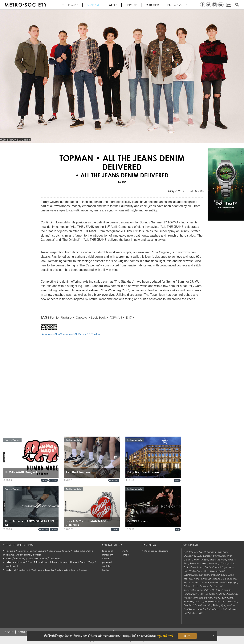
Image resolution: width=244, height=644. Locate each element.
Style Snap (55, 558)
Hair (232, 567)
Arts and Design (203, 598)
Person (193, 552)
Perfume (189, 613)
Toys (92, 562)
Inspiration (34, 558)
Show (203, 582)
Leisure (131, 5)
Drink (198, 601)
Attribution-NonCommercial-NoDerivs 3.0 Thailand (72, 334)
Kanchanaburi (208, 552)
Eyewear (213, 582)
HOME (73, 5)
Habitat (217, 579)
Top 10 (75, 570)
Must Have (37, 570)
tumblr (106, 570)
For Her (37, 555)
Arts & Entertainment (56, 562)
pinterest (107, 562)
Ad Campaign (229, 582)
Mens (195, 582)
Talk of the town (193, 567)
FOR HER (152, 5)
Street (204, 563)
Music (187, 582)
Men (201, 594)
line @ (125, 551)
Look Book (98, 317)
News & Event (10, 566)
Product (188, 605)
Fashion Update (61, 317)
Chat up (53, 480)
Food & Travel (35, 562)
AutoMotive (230, 609)
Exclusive (23, 570)
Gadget (203, 609)
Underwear (190, 575)
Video (84, 570)
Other (195, 560)
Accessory (211, 594)
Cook (187, 560)
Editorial (175, 5)
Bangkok (204, 575)
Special (220, 571)
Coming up (230, 579)
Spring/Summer (193, 590)
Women (213, 563)
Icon (44, 558)
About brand (23, 555)
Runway (22, 551)
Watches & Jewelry (59, 551)
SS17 (129, 317)
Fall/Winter (190, 594)
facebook (108, 551)
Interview (208, 571)
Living (199, 613)
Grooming (20, 558)
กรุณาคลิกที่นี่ (165, 636)
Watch (231, 605)
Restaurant (216, 586)
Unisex (204, 560)
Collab (54, 529)
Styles (207, 590)
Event (198, 605)
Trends (187, 598)
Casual (204, 586)
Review (222, 560)
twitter (106, 558)
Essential (50, 570)
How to (21, 562)
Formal (216, 567)
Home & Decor (78, 562)
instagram (108, 555)
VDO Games (204, 556)
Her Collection (192, 571)
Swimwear (219, 556)
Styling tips (219, 605)
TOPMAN (116, 317)
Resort (231, 560)
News (44, 480)
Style (113, 5)
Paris (197, 579)
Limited (215, 575)
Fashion (94, 5)
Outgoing (189, 556)
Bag (178, 529)
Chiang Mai (227, 563)
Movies (188, 579)
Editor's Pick (191, 586)
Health (207, 605)
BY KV (122, 182)
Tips (224, 601)
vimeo (125, 555)
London (223, 552)
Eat (185, 552)
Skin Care (228, 598)
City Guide (63, 570)
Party (208, 567)
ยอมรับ (187, 636)
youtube (107, 566)
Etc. (186, 563)
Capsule (81, 317)
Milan (213, 560)
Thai (229, 556)
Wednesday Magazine (156, 551)
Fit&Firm (188, 601)
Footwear (114, 480)
